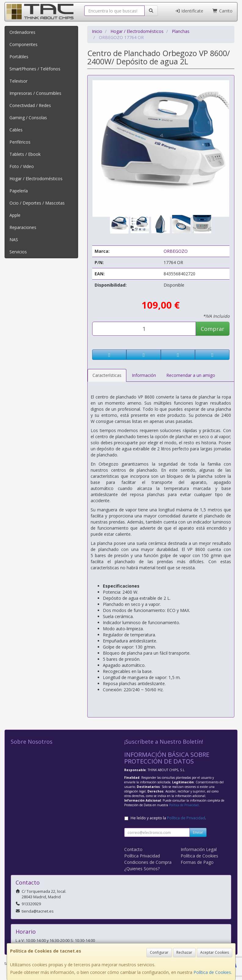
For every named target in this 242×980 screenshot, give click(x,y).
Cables (16, 130)
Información (144, 375)
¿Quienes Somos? (142, 869)
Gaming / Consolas (28, 118)
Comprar (213, 329)
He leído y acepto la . (168, 818)
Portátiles (19, 57)
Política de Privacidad (184, 805)
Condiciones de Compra (148, 862)
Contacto (133, 849)
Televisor (18, 81)
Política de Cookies (212, 972)
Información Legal (199, 849)
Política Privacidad (142, 856)
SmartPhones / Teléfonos (35, 69)
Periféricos (20, 142)
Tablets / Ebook (25, 154)
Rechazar (184, 952)
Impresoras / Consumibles (35, 93)
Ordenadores (22, 32)
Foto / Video (22, 166)
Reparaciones (23, 227)
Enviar (198, 832)
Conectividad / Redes (30, 105)
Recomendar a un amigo (191, 375)
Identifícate (189, 11)
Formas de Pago (197, 862)
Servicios (18, 252)
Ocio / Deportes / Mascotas (37, 203)
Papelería (19, 191)
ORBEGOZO (176, 251)
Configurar (159, 952)
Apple (15, 215)
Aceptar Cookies (215, 952)
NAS (14, 240)
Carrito (222, 11)
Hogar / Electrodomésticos (36, 179)
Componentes (23, 44)
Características (107, 375)
